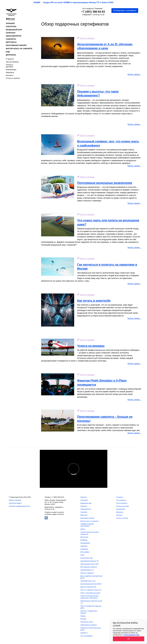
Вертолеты (11, 42)
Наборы (83, 616)
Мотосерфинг (85, 552)
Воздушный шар (14, 30)
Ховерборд (84, 549)
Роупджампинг (85, 543)
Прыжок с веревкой (87, 573)
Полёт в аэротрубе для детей (90, 593)
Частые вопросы (12, 62)
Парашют (10, 23)
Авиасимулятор (14, 36)
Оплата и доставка (10, 66)
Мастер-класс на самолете (19, 49)
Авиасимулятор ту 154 (88, 581)
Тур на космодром (86, 636)
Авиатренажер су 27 (87, 570)
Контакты (10, 75)
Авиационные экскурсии (89, 625)
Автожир (83, 619)
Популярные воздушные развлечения (105, 183)
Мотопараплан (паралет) (89, 567)
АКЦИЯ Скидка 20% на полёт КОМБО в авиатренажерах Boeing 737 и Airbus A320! (74, 2)
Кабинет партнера (15, 500)
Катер (82, 555)
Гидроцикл (84, 546)
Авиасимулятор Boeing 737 (90, 561)
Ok (129, 639)
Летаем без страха (87, 622)
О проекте (10, 59)
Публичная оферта (15, 503)
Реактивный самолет (16, 45)
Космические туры (87, 558)
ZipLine (83, 529)
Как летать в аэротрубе (94, 301)
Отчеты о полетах (13, 78)
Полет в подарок (87, 38)
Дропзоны (11, 55)
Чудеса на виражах (91, 346)
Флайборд (84, 540)
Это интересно (121, 500)
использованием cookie (132, 635)
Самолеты (11, 39)
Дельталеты (84, 537)
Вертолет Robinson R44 (88, 587)
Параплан (11, 33)
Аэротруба (11, 27)
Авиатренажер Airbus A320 (89, 564)
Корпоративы (11, 70)
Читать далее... (134, 74)
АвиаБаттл (84, 633)
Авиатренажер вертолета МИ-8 (91, 584)
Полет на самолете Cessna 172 (91, 590)
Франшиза (10, 72)
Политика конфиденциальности (19, 506)
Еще (8, 52)
